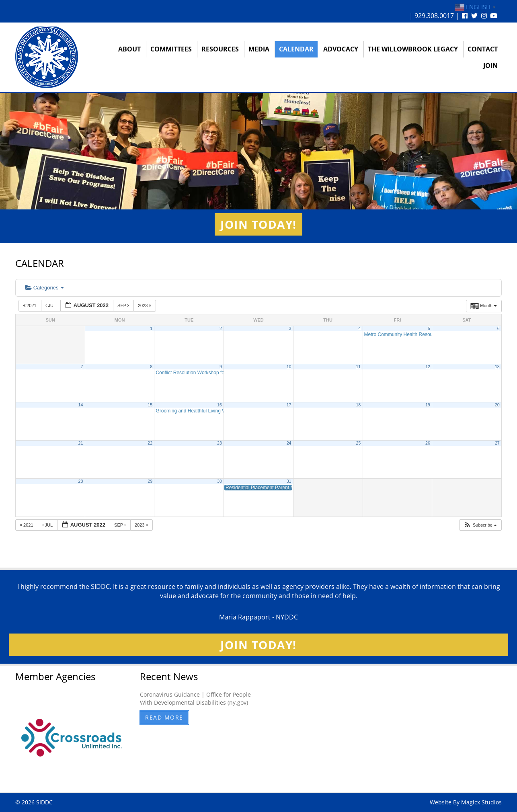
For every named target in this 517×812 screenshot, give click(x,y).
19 (428, 405)
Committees (171, 49)
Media (259, 49)
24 (289, 443)
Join (490, 66)
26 (428, 443)
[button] (480, 525)
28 (81, 481)
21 (81, 443)
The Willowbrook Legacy (413, 49)
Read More (164, 717)
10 (289, 367)
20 (497, 405)
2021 (30, 306)
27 (497, 443)
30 (220, 481)
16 (220, 405)
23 (220, 443)
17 (289, 405)
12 (428, 367)
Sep (124, 306)
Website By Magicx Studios (466, 802)
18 (358, 405)
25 (358, 443)
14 (81, 405)
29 (150, 481)
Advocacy (341, 49)
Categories (44, 288)
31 (289, 481)
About (129, 49)
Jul (51, 306)
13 (497, 367)
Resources (220, 49)
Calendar (296, 49)
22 (150, 443)
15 (150, 405)
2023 (145, 306)
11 (358, 367)
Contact (483, 49)
